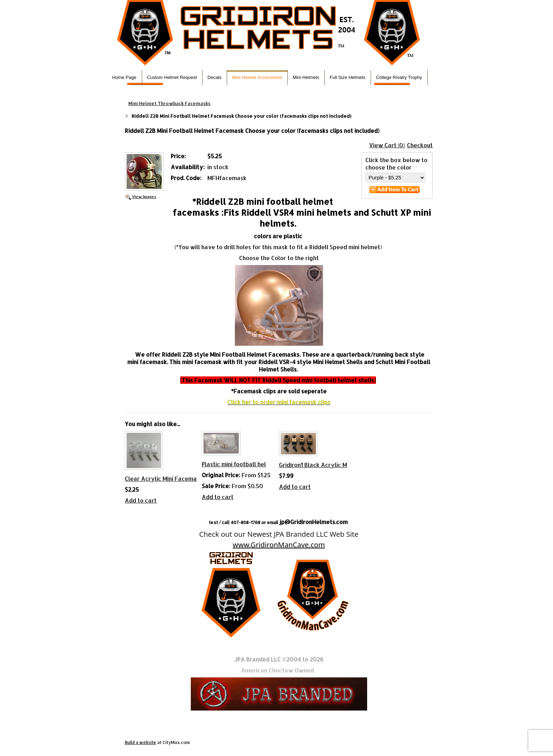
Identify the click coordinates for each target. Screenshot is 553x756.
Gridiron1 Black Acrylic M (313, 465)
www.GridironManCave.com (279, 545)
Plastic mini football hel (234, 464)
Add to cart (141, 500)
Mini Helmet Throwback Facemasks (169, 103)
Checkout (420, 145)
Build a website (141, 742)
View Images (144, 196)
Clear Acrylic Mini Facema (161, 478)
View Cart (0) (387, 145)
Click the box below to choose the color (396, 164)
